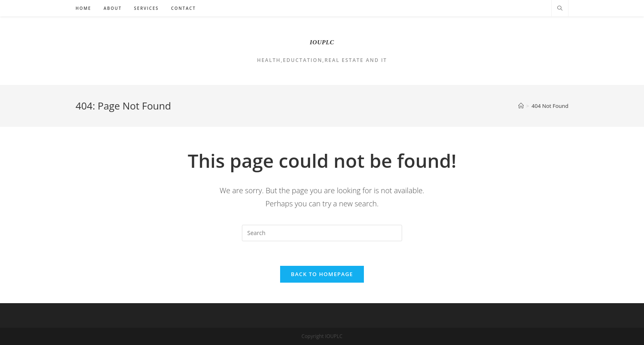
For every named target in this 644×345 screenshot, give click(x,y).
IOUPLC (322, 42)
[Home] (521, 106)
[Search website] (560, 9)
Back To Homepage (322, 274)
